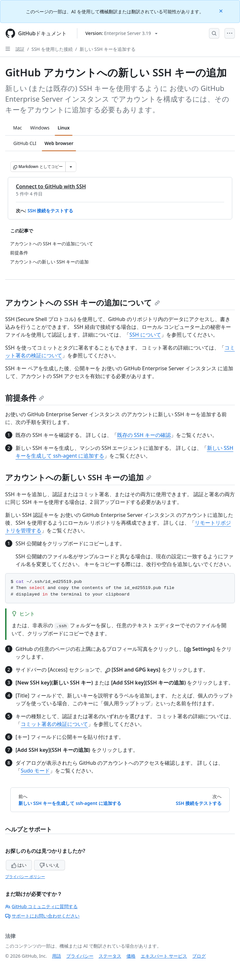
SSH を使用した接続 (52, 49)
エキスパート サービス (164, 956)
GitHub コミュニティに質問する (41, 906)
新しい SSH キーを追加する (108, 49)
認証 (20, 49)
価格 (131, 956)
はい (19, 865)
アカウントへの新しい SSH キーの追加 (78, 477)
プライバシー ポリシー (25, 877)
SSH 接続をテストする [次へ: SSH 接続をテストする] (199, 803)
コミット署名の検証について (54, 724)
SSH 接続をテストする (50, 211)
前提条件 (25, 398)
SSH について (145, 335)
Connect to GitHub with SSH (51, 186)
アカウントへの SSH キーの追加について (82, 302)
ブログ (199, 956)
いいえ (49, 865)
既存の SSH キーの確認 (144, 435)
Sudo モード (35, 771)
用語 (57, 956)
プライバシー (80, 956)
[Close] (222, 11)
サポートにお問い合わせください (42, 916)
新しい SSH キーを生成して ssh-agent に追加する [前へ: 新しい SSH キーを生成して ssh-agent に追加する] (70, 803)
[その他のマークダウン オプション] (71, 167)
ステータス (110, 956)
